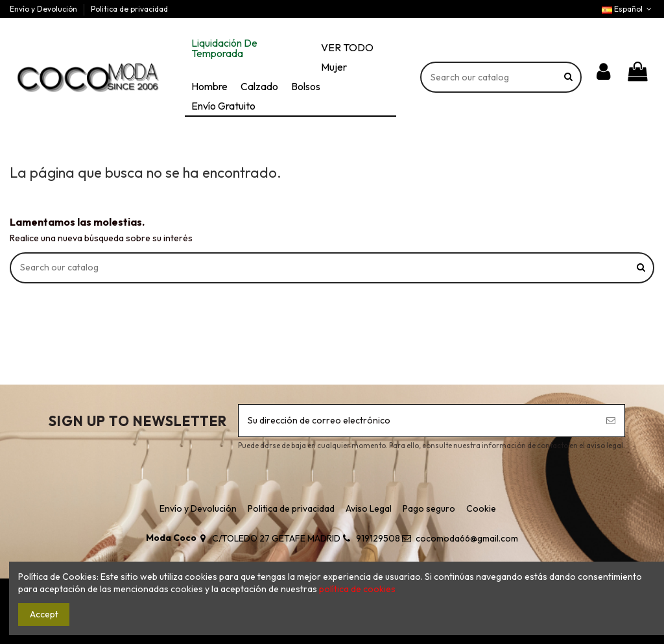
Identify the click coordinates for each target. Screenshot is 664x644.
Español (628, 9)
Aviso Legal (369, 508)
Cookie (481, 508)
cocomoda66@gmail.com (467, 538)
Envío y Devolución (44, 9)
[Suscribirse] (611, 421)
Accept (44, 614)
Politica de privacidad (129, 9)
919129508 (378, 538)
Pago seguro (429, 508)
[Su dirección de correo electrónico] (418, 421)
